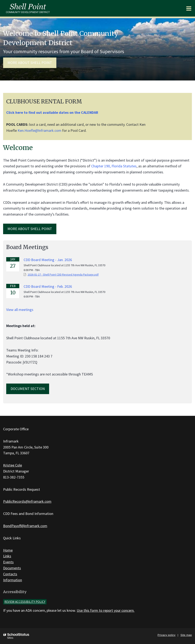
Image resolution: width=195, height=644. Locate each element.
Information (13, 580)
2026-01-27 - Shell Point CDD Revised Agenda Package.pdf (63, 275)
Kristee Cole (13, 465)
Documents (12, 568)
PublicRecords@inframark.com (27, 501)
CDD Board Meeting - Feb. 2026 (48, 286)
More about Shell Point (30, 63)
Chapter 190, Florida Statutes (114, 166)
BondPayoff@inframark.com (25, 526)
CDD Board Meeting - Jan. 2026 (48, 260)
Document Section (28, 389)
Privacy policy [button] (166, 635)
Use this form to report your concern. (106, 610)
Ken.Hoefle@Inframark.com (39, 130)
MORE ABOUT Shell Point (30, 229)
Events (8, 562)
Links (7, 556)
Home (8, 550)
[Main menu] (189, 8)
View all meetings (20, 310)
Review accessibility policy (25, 602)
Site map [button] (186, 635)
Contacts (10, 574)
